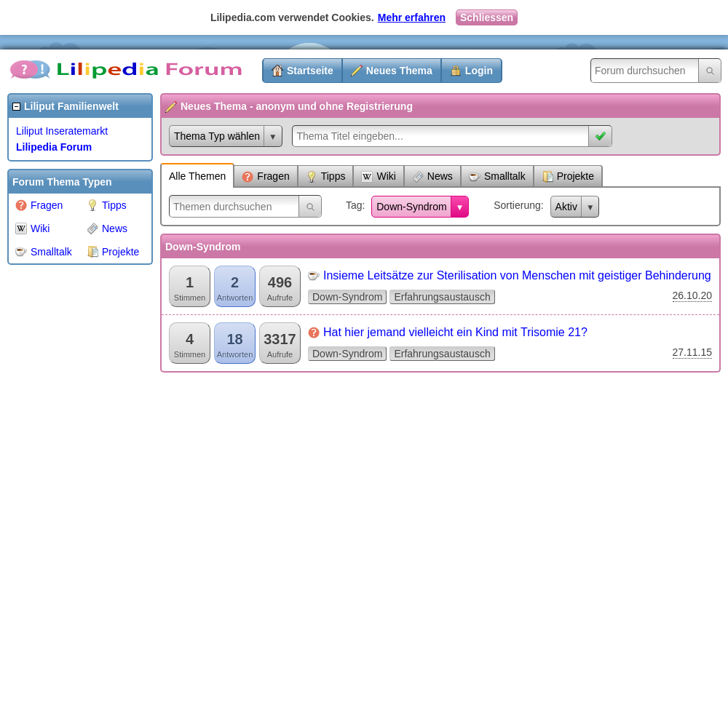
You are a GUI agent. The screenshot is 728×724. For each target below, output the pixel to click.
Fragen (39, 205)
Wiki (32, 228)
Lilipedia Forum (54, 147)
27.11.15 (693, 352)
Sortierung (517, 205)
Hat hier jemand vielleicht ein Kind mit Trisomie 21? (455, 332)
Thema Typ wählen (217, 136)
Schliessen (487, 17)
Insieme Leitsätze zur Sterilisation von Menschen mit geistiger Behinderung (517, 275)
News (107, 228)
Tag (354, 205)
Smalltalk (44, 252)
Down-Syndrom (411, 207)
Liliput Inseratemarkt (62, 131)
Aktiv (566, 207)
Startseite (310, 71)
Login (479, 71)
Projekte (113, 252)
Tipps (107, 205)
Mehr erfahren (412, 17)
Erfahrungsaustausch (442, 297)
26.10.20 (693, 295)
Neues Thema (399, 71)
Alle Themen (197, 176)
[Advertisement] (66, 490)
